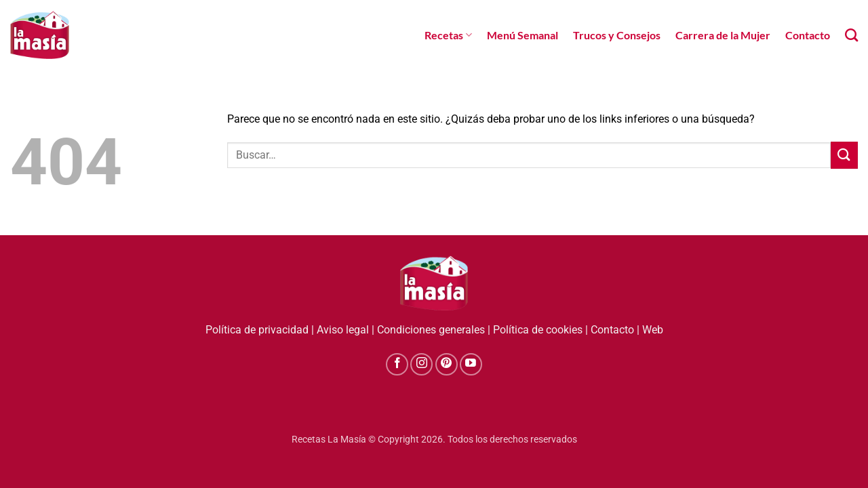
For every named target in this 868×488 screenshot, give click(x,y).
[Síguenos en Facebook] (397, 364)
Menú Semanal (522, 35)
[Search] (851, 35)
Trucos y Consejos (617, 35)
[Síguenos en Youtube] (471, 364)
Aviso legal (343, 330)
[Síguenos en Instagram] (421, 364)
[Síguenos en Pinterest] (447, 364)
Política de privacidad (257, 330)
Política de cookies (538, 330)
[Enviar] (844, 155)
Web (653, 330)
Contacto (808, 35)
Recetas (448, 35)
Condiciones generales (431, 330)
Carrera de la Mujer (723, 35)
